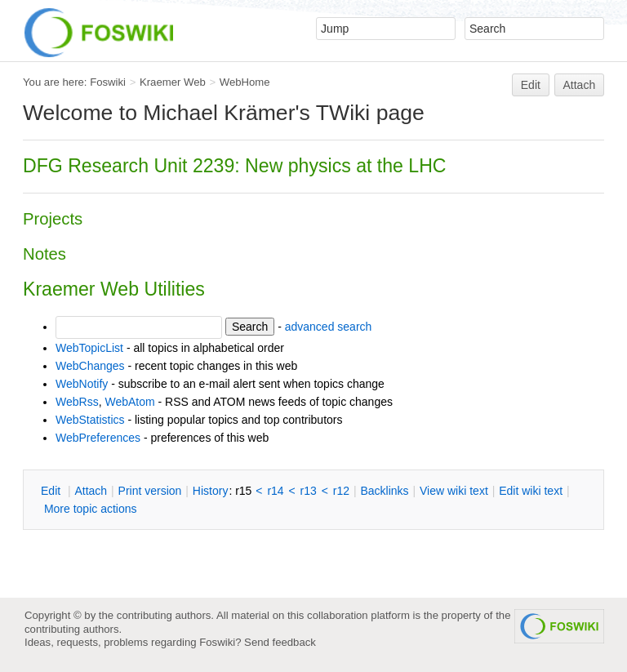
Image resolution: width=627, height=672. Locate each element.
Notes (44, 254)
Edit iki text (531, 491)
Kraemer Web (173, 82)
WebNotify (82, 384)
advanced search (329, 327)
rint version (150, 491)
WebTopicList (89, 348)
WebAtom (129, 402)
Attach (580, 85)
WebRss (77, 402)
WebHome (245, 82)
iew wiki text (454, 491)
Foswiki (108, 82)
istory (211, 491)
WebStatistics (90, 420)
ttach (91, 491)
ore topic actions (91, 509)
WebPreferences (98, 438)
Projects (53, 219)
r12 (341, 491)
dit (52, 491)
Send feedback (280, 642)
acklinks (384, 491)
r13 (309, 491)
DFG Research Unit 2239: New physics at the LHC (235, 166)
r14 (275, 491)
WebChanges (90, 366)
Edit (531, 85)
